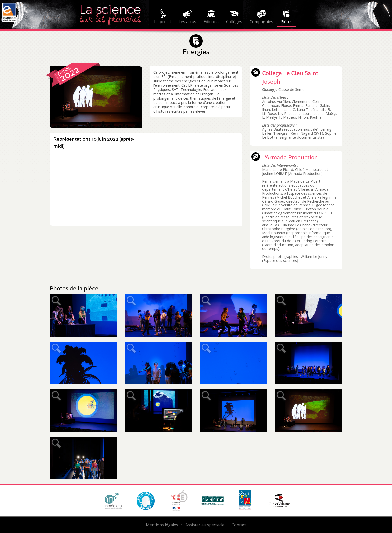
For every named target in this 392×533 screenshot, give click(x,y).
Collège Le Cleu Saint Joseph (290, 77)
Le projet (163, 22)
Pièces (287, 22)
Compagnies (261, 22)
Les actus (187, 22)
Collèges (234, 22)
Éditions (211, 22)
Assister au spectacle (205, 525)
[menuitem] (163, 17)
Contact (239, 525)
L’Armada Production (290, 157)
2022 (69, 74)
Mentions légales (162, 525)
